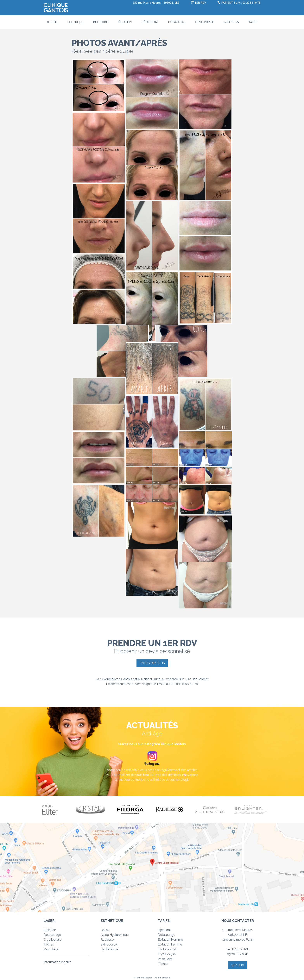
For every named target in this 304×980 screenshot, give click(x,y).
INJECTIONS (231, 22)
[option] (53, 809)
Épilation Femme (170, 944)
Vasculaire (51, 949)
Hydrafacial (177, 22)
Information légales (57, 962)
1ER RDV (198, 3)
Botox (105, 930)
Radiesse (107, 940)
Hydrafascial (110, 949)
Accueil (52, 22)
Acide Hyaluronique (115, 935)
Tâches (49, 944)
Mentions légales (143, 978)
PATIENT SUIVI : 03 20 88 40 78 (239, 3)
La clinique (75, 22)
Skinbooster (109, 944)
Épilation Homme (170, 940)
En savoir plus (152, 663)
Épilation (125, 22)
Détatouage (150, 22)
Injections (101, 22)
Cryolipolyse (204, 22)
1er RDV (238, 965)
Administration (162, 978)
